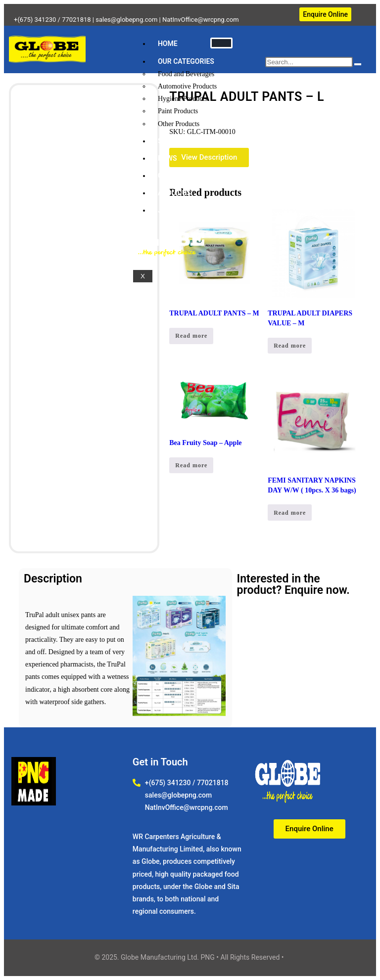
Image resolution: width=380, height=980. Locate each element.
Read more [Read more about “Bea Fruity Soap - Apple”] (191, 465)
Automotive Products (187, 86)
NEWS (167, 158)
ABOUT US (174, 193)
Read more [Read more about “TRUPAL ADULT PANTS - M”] (191, 336)
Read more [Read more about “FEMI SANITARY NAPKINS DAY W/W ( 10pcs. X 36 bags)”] (290, 513)
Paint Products (178, 111)
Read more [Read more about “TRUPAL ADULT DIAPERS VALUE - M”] (290, 346)
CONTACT (173, 176)
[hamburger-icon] (221, 43)
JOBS (166, 210)
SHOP (167, 141)
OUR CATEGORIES (186, 61)
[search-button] (358, 64)
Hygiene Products (183, 99)
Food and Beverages (186, 74)
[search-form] (309, 62)
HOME (168, 44)
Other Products (179, 124)
